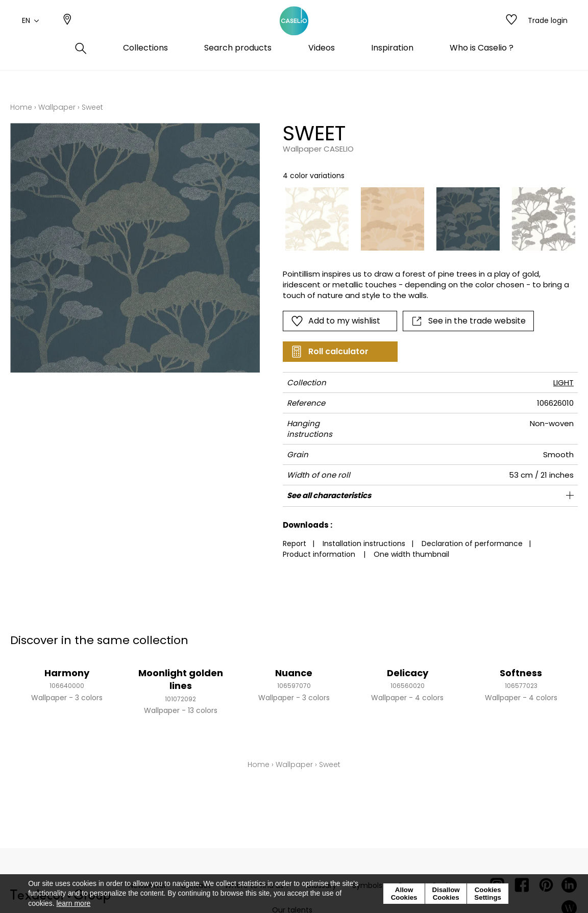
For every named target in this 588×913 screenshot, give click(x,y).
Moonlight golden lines (181, 679)
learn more (73, 903)
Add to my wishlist (336, 321)
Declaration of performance (472, 544)
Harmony (67, 673)
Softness (521, 673)
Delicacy (408, 673)
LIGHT (563, 383)
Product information (319, 554)
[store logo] (294, 32)
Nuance (294, 673)
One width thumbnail (411, 554)
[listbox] (424, 219)
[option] (317, 219)
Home (21, 107)
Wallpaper (57, 107)
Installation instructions (364, 544)
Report (295, 544)
